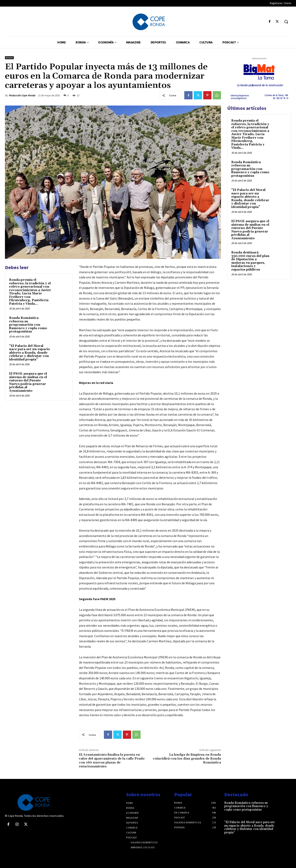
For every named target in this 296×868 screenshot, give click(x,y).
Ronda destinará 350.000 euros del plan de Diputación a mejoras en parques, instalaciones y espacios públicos (250, 261)
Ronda (9, 58)
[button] (286, 22)
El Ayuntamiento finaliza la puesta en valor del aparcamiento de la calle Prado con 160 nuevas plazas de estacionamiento (112, 761)
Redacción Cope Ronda (22, 95)
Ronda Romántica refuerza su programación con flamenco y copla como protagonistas (28, 325)
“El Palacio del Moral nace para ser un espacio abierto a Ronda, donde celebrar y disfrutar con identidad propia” (29, 353)
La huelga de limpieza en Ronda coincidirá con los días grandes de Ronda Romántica (187, 759)
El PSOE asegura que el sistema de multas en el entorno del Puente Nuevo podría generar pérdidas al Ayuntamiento (28, 382)
